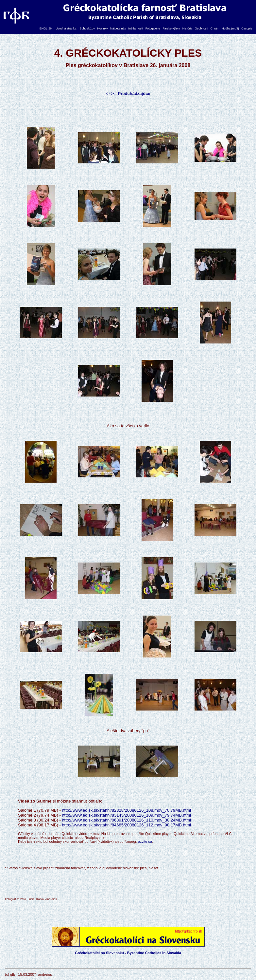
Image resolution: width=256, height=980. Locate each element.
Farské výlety (171, 28)
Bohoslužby (87, 28)
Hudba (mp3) (230, 28)
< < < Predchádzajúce (128, 93)
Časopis (247, 28)
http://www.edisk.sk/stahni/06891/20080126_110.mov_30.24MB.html (126, 820)
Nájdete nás (118, 28)
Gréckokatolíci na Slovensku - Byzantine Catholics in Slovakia (128, 953)
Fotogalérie (153, 28)
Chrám (215, 28)
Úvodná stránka (66, 28)
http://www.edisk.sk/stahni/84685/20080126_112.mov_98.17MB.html (126, 825)
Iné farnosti (136, 28)
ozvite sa (145, 841)
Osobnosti (202, 28)
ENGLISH (46, 28)
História (188, 28)
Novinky (102, 28)
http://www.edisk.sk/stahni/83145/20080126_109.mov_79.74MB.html (126, 815)
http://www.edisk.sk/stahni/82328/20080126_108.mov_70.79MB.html (126, 810)
